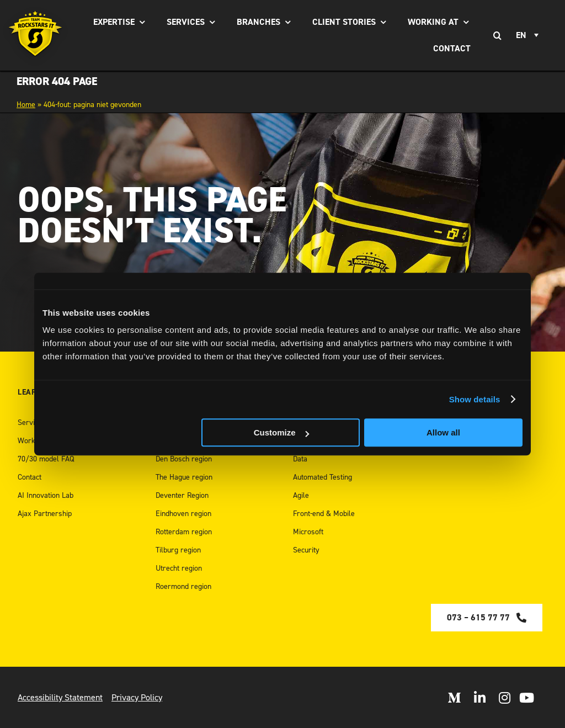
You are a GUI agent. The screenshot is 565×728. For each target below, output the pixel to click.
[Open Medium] (454, 698)
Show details (475, 399)
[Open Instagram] (505, 698)
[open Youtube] (527, 698)
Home (26, 105)
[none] (529, 35)
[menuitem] (529, 35)
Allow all (443, 432)
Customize (281, 432)
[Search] (497, 35)
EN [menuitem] (521, 35)
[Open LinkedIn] (480, 698)
